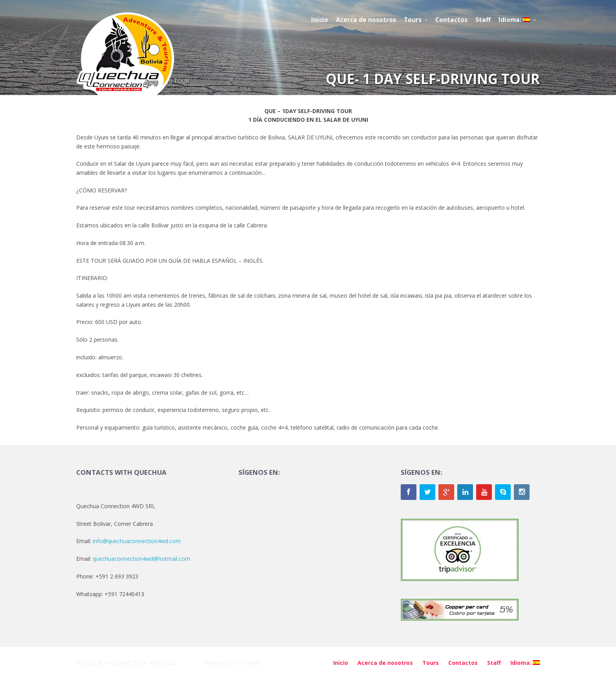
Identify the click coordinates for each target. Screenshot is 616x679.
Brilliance (190, 663)
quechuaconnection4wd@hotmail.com (141, 559)
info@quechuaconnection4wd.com (137, 541)
